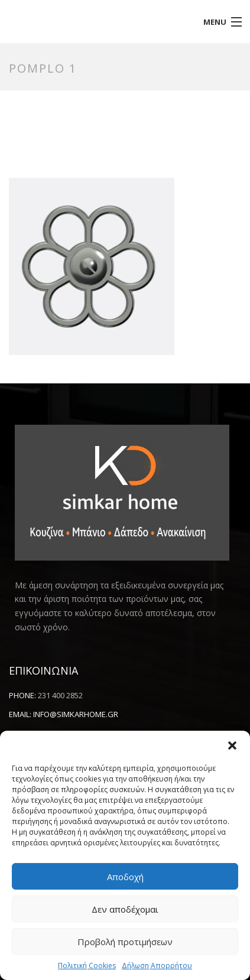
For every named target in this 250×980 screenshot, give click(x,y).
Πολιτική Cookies (87, 966)
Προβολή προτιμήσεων (125, 942)
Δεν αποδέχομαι (125, 909)
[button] (232, 745)
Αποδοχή (125, 877)
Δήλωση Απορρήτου (157, 966)
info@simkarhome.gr (76, 714)
